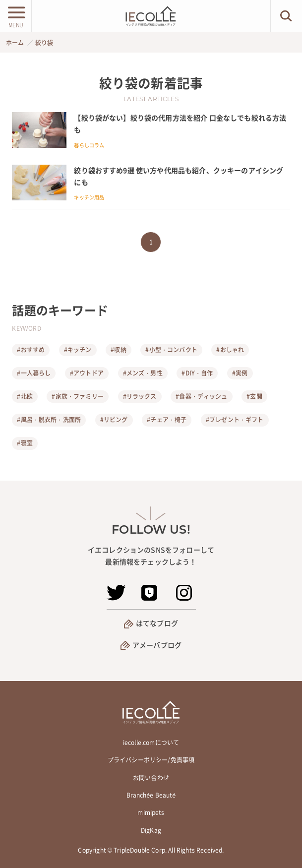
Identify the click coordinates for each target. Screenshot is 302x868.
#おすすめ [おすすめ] (31, 350)
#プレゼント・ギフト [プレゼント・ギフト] (235, 420)
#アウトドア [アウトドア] (87, 373)
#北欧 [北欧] (25, 396)
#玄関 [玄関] (254, 396)
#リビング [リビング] (114, 420)
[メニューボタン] (16, 16)
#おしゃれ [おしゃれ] (230, 350)
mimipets (151, 812)
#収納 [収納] (118, 350)
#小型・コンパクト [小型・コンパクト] (171, 350)
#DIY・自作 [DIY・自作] (197, 373)
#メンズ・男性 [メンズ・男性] (143, 373)
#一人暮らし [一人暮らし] (34, 373)
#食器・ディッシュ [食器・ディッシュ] (201, 396)
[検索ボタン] (286, 16)
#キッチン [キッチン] (78, 350)
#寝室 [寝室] (25, 443)
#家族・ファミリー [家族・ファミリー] (77, 396)
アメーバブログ (157, 645)
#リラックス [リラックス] (140, 396)
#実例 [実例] (240, 373)
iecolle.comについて (151, 743)
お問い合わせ (151, 778)
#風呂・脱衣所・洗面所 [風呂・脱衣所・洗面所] (49, 420)
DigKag (151, 830)
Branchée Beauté (151, 795)
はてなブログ (157, 623)
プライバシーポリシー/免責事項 (151, 760)
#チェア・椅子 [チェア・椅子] (167, 420)
